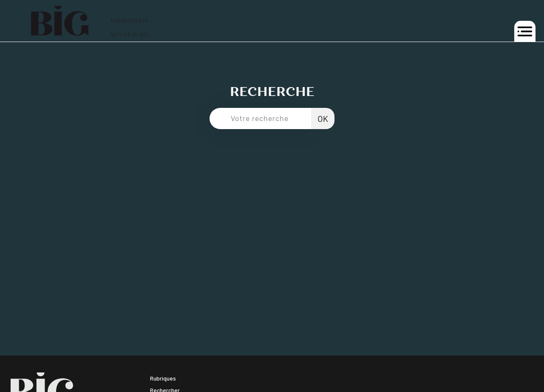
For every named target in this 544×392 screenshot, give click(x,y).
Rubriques (163, 378)
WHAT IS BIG (130, 35)
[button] (525, 31)
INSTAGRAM (129, 21)
